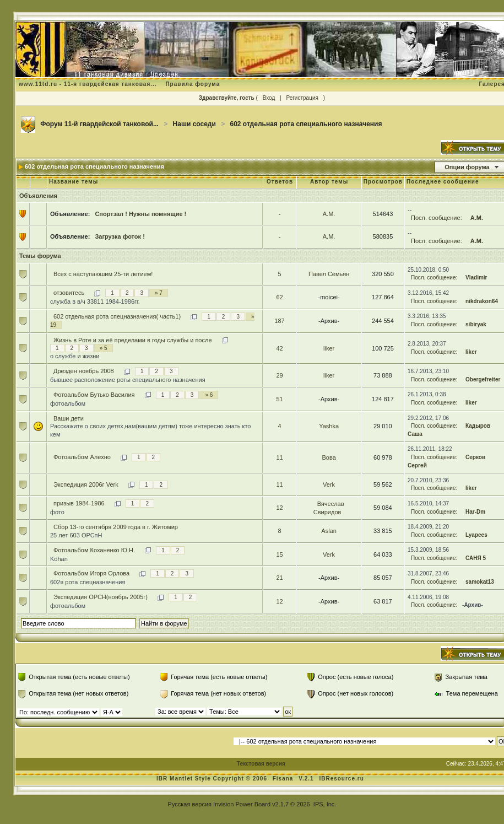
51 (279, 399)
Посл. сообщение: (437, 218)
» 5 (104, 348)
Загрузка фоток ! (120, 236)
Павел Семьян (329, 274)
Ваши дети (69, 418)
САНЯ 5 (476, 558)
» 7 (159, 293)
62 (279, 297)
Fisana (284, 779)
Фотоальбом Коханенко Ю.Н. (94, 550)
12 (279, 508)
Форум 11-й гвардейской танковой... (99, 124)
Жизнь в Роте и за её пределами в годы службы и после (133, 340)
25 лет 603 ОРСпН (76, 535)
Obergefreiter (483, 379)
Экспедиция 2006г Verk (86, 484)
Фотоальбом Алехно (82, 457)
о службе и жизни (75, 356)
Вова (329, 457)
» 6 (209, 395)
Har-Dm (475, 512)
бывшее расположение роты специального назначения (128, 380)
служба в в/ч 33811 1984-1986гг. (95, 301)
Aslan (329, 531)
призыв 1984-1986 (79, 503)
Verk (329, 484)
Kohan (59, 559)
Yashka (329, 426)
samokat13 (480, 582)
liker (329, 348)
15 (279, 554)
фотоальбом (68, 403)
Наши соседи (194, 124)
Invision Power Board (242, 804)
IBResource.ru (341, 779)
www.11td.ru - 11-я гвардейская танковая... (88, 84)
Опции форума (467, 167)
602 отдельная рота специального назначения (306, 124)
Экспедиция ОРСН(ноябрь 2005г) (101, 597)
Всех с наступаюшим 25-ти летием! (103, 274)
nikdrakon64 (482, 301)
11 (279, 457)
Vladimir (476, 278)
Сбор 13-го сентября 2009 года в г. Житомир (116, 527)
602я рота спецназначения (88, 582)
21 (279, 578)
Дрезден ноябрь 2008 (84, 371)
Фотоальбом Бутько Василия (94, 395)
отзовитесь (69, 293)
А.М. (329, 214)
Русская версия (190, 804)
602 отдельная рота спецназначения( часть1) (117, 316)
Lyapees (476, 535)
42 (279, 348)
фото (57, 512)
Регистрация (302, 98)
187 (279, 321)
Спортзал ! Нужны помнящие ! (140, 214)
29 (279, 375)
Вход (269, 98)
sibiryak (476, 324)
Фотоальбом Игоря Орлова (91, 573)
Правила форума (193, 84)
